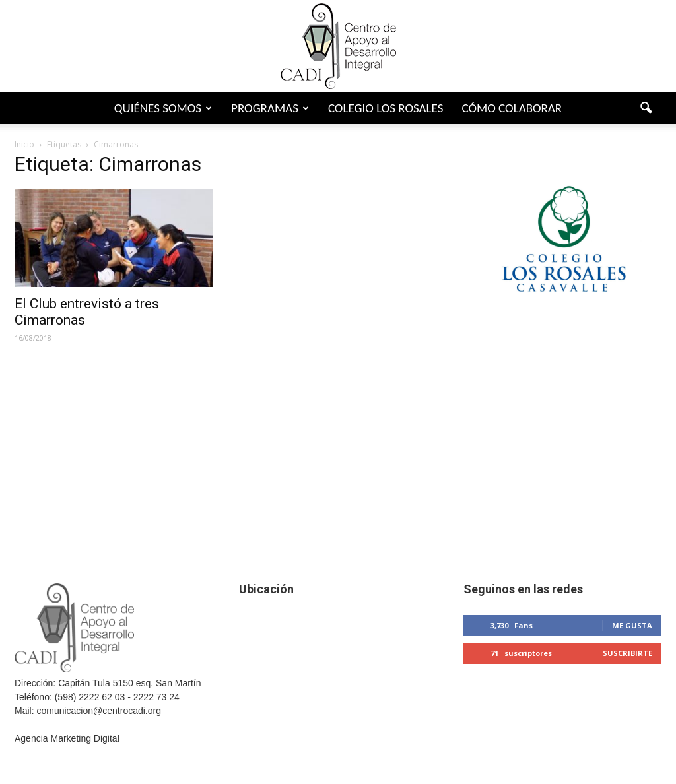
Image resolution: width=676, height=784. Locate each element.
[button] (646, 108)
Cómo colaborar (512, 108)
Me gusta (632, 625)
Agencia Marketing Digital (67, 738)
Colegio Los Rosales (386, 108)
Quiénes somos (163, 108)
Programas (270, 108)
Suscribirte (627, 653)
